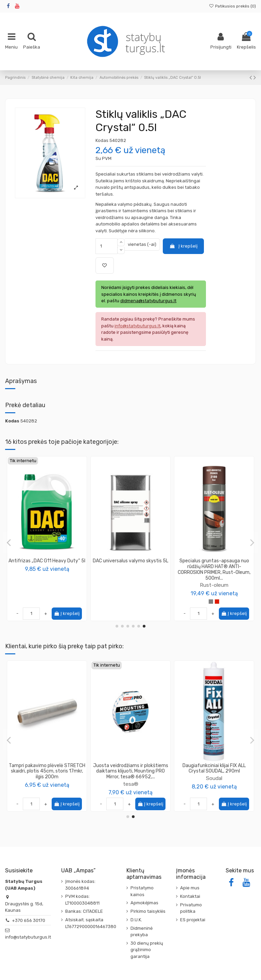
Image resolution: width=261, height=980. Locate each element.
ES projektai (193, 920)
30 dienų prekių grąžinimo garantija (147, 950)
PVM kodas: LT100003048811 (82, 900)
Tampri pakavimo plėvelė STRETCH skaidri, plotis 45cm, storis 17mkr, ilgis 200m (214, 771)
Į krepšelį (183, 246)
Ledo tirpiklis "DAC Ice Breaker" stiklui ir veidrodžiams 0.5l (47, 564)
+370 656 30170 (29, 920)
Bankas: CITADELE (84, 911)
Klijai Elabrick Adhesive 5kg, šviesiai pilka (131, 768)
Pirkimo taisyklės (148, 911)
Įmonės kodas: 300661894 (80, 885)
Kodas (102, 140)
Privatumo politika (191, 908)
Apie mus (190, 888)
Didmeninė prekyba (142, 932)
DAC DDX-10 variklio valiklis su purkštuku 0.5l (130, 564)
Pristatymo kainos (142, 891)
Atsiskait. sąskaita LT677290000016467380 (91, 923)
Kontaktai (190, 896)
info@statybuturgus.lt (28, 937)
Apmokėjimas (144, 903)
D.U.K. (136, 920)
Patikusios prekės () (232, 6)
